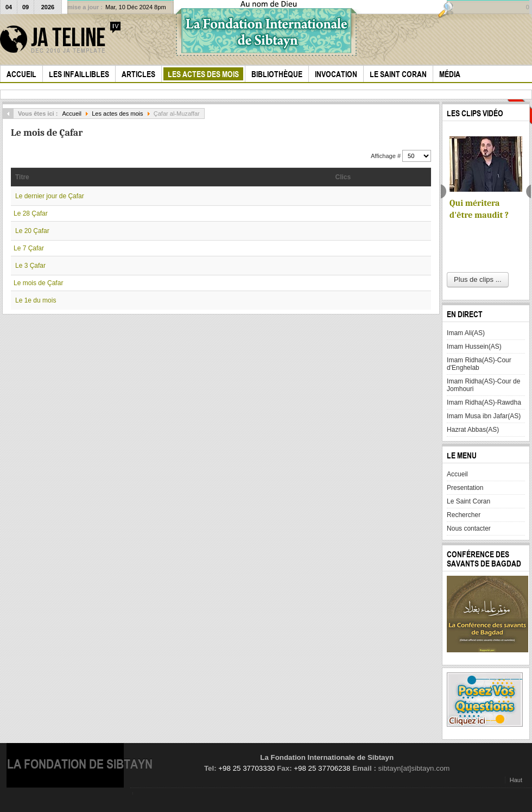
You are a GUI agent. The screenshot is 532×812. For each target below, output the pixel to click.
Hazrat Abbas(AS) (473, 430)
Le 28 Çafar (31, 213)
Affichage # (387, 156)
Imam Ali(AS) (466, 333)
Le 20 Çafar (32, 231)
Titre (22, 177)
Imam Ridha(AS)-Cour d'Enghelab (479, 364)
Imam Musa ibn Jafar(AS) (484, 416)
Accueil (72, 114)
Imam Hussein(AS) (474, 347)
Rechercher (464, 515)
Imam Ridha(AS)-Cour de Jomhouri (483, 385)
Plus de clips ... (477, 279)
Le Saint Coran (468, 501)
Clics (343, 177)
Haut (516, 780)
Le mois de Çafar (38, 283)
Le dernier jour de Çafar (50, 196)
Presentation (465, 488)
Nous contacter (469, 528)
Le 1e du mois (36, 300)
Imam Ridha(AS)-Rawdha (484, 402)
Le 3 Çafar (30, 266)
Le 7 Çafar (29, 248)
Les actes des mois (117, 114)
